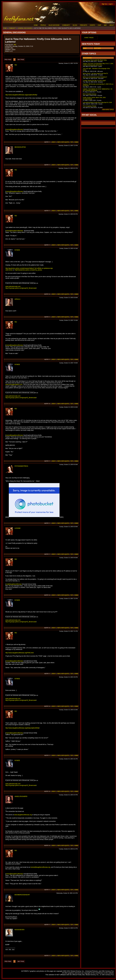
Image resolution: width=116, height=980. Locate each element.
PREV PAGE (8, 60)
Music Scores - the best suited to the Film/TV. (96, 73)
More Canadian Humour (90, 94)
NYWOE (17, 250)
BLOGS (75, 25)
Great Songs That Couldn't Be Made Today (95, 60)
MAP (105, 25)
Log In (111, 4)
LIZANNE (18, 528)
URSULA (17, 299)
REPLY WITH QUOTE (63, 142)
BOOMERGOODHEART (22, 895)
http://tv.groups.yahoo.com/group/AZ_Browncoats (21, 288)
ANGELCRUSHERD (21, 796)
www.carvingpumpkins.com (14, 384)
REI (15, 45)
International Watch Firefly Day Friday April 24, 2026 (97, 102)
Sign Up (104, 4)
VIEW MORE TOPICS (108, 110)
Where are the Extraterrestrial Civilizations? (95, 77)
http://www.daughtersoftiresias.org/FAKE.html (20, 653)
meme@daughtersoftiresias (14, 129)
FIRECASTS (84, 25)
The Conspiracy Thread (90, 106)
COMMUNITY (66, 25)
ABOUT (112, 25)
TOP (72, 142)
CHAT (100, 25)
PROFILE (43, 25)
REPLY (54, 142)
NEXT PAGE (21, 60)
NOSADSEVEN (19, 930)
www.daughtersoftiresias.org (23, 815)
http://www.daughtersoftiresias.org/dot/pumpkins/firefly (22, 728)
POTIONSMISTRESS (21, 466)
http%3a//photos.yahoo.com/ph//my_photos (28, 270)
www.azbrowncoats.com (13, 286)
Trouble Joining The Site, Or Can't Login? (94, 81)
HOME (36, 25)
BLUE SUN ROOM (54, 25)
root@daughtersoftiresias (14, 584)
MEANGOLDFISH (20, 147)
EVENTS (92, 25)
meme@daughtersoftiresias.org (40, 867)
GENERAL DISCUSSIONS (25, 28)
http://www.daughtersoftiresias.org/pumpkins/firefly (21, 95)
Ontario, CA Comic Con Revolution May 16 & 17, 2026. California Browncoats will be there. (98, 64)
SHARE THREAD (89, 38)
